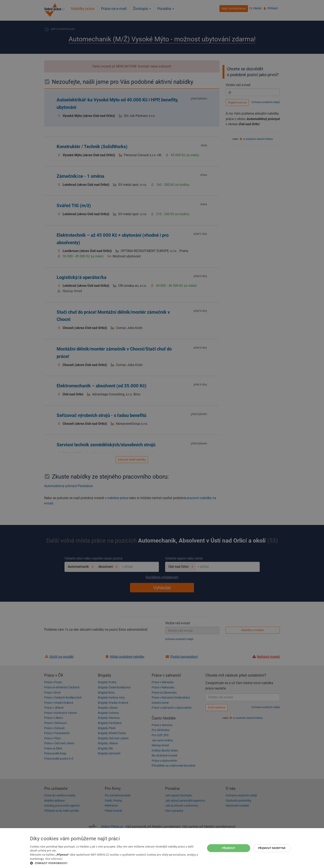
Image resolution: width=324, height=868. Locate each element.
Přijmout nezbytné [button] (272, 848)
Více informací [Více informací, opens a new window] (54, 859)
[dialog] (162, 848)
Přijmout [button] (229, 848)
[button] (115, 863)
